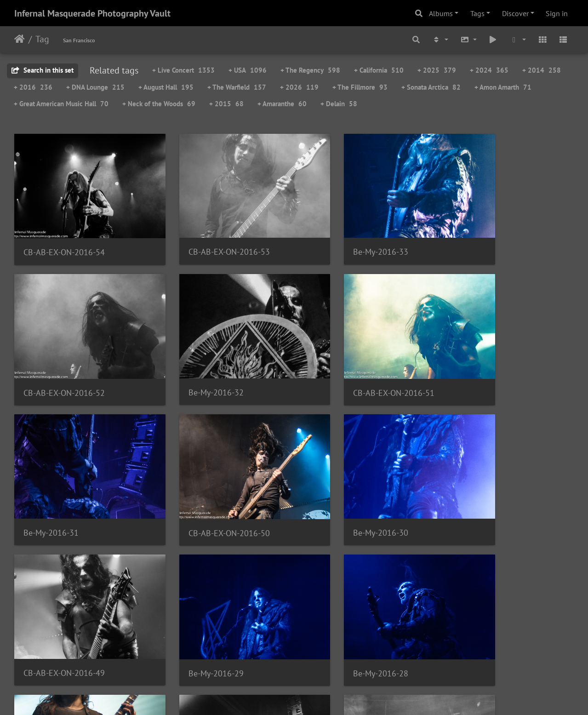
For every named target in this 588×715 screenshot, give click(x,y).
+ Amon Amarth (503, 87)
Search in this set (43, 70)
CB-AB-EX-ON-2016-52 (494, 237)
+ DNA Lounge (95, 87)
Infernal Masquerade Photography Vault (92, 13)
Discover (515, 13)
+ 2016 (33, 87)
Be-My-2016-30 (51, 488)
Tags (477, 13)
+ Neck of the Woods (159, 104)
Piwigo (313, 696)
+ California (379, 70)
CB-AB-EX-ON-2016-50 (494, 363)
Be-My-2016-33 (338, 237)
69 (269, 661)
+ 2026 (299, 87)
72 (338, 661)
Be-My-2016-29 (338, 488)
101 (385, 661)
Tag (42, 39)
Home (20, 39)
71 (315, 661)
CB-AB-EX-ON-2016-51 (208, 363)
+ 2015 (226, 104)
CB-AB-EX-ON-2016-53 (208, 237)
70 (292, 661)
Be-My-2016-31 (338, 363)
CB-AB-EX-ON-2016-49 (208, 488)
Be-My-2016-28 (481, 488)
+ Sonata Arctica (431, 87)
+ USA (248, 70)
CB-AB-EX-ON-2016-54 (64, 237)
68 (246, 661)
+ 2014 (542, 70)
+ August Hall (166, 87)
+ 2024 (489, 70)
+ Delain (339, 104)
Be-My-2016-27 (194, 614)
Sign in (557, 13)
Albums (441, 13)
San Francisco (79, 40)
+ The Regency (310, 70)
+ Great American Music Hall (61, 104)
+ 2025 (437, 70)
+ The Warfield (237, 87)
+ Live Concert (183, 70)
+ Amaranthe (282, 104)
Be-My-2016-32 (51, 363)
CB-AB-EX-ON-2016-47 (351, 613)
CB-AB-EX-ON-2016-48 (64, 613)
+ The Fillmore (360, 87)
